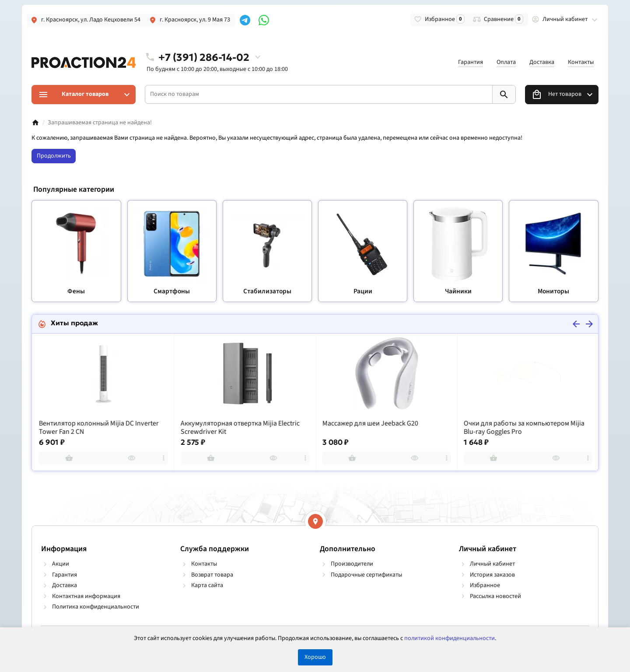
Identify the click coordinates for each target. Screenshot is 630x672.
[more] (163, 458)
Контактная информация (86, 596)
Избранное (485, 585)
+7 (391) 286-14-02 (204, 57)
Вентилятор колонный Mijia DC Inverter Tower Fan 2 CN (240, 428)
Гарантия (471, 62)
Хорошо (315, 657)
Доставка (542, 62)
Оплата (506, 62)
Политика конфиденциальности (96, 607)
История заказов (492, 575)
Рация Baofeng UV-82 (70, 424)
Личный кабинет (492, 564)
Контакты (581, 62)
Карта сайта (207, 585)
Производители (352, 564)
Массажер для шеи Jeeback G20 (511, 424)
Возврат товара (212, 575)
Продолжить (54, 156)
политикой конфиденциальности (450, 638)
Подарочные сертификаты (366, 575)
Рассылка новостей (495, 596)
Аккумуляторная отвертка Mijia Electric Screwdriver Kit (381, 428)
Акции (61, 564)
